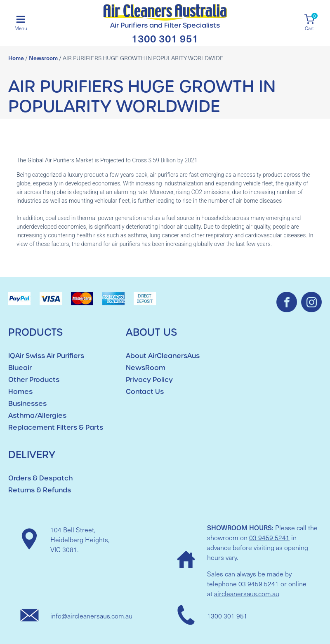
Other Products (34, 380)
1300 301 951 (165, 38)
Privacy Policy (149, 380)
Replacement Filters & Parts (56, 427)
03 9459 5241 (269, 537)
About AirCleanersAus (163, 356)
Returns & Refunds (40, 490)
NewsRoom (146, 368)
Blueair (20, 368)
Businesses (27, 404)
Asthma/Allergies (37, 416)
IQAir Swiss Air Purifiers (46, 356)
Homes (20, 392)
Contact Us (145, 392)
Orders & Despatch (40, 478)
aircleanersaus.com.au (247, 594)
